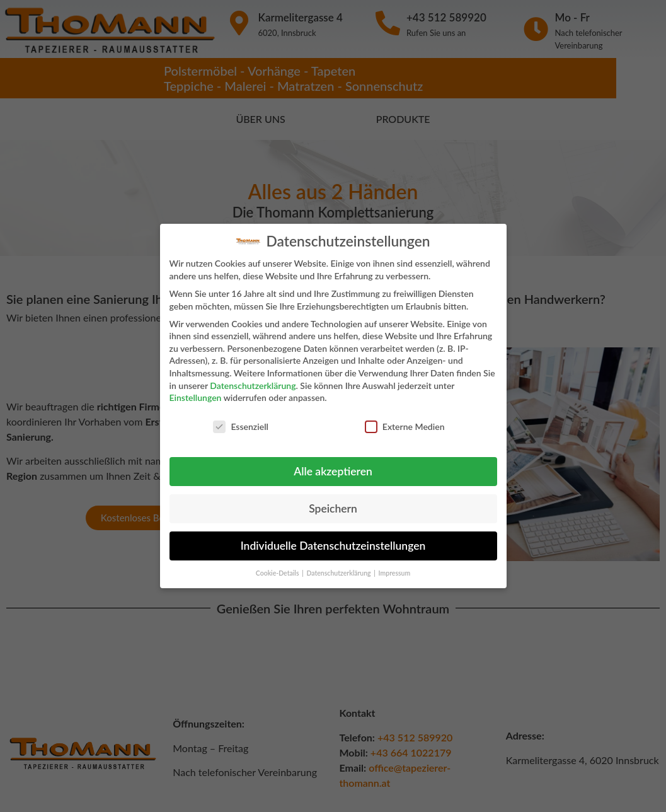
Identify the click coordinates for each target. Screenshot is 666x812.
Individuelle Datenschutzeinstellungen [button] (333, 539)
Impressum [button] (395, 567)
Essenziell (241, 420)
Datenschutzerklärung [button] (339, 567)
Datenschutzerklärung (253, 379)
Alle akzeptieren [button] (333, 465)
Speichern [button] (333, 502)
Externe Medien (405, 420)
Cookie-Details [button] (278, 567)
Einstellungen (196, 392)
